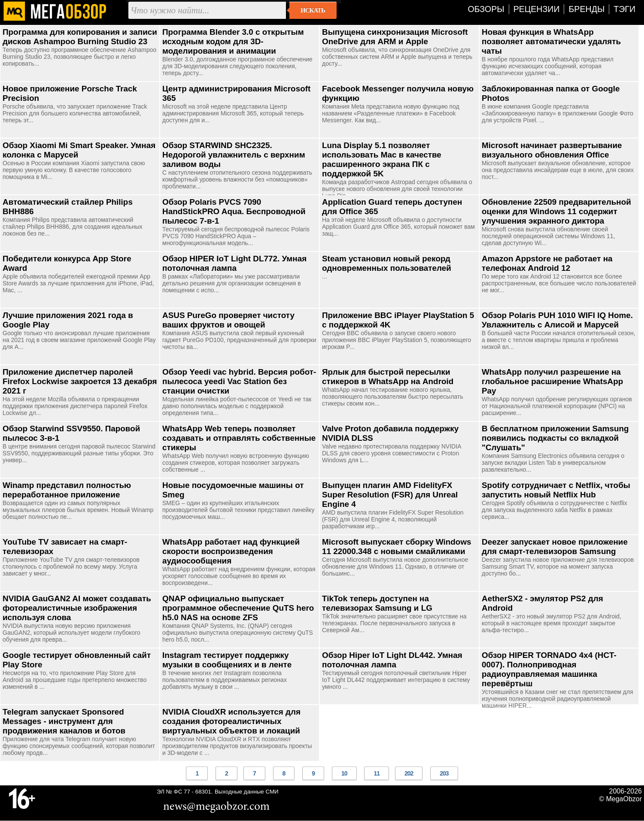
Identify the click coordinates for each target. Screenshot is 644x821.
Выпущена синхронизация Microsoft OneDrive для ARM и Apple (395, 37)
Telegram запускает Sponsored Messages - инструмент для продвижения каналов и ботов (64, 721)
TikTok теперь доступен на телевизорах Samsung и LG (377, 603)
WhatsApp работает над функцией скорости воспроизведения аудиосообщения (231, 551)
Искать (313, 10)
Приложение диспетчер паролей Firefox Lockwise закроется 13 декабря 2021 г (80, 381)
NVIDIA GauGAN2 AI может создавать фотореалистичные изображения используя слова (77, 608)
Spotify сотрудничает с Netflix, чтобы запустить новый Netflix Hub (556, 490)
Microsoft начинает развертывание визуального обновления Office (552, 150)
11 (377, 773)
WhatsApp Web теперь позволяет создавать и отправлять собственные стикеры (239, 438)
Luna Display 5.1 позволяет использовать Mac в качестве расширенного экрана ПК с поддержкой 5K (382, 159)
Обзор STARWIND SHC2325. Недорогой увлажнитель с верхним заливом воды (234, 155)
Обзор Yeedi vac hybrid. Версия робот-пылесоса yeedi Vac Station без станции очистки (239, 381)
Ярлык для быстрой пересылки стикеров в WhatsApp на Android (388, 377)
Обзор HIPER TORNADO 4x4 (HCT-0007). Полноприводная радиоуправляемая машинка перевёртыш (549, 669)
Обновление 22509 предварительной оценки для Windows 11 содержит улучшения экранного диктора (556, 211)
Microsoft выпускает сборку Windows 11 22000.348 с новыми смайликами (397, 547)
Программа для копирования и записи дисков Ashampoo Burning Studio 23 (80, 37)
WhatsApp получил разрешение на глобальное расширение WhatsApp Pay (552, 381)
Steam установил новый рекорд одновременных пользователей (387, 263)
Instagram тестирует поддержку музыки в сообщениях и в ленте (227, 660)
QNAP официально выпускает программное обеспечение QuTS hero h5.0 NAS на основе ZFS (238, 608)
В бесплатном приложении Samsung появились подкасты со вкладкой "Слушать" (555, 438)
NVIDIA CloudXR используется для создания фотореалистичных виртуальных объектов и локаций (231, 721)
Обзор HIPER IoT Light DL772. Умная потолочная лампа (234, 263)
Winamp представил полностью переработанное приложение (67, 490)
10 (344, 773)
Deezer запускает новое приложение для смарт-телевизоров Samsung (555, 547)
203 (444, 773)
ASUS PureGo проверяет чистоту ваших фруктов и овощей (228, 320)
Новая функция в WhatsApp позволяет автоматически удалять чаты (551, 41)
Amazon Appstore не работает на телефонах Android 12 (547, 263)
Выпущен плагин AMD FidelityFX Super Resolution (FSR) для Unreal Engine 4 (390, 495)
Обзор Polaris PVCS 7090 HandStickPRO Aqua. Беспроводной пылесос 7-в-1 (234, 211)
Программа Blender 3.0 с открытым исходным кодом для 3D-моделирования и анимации (233, 41)
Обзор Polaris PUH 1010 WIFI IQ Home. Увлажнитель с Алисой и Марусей (557, 320)
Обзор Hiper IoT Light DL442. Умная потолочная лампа (392, 660)
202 (409, 773)
